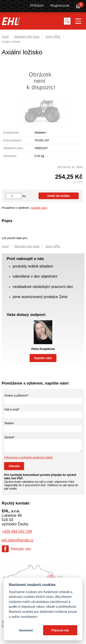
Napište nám (43, 358)
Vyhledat (67, 21)
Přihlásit (37, 5)
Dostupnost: (11, 132)
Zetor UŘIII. (53, 37)
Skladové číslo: (13, 148)
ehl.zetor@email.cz (18, 540)
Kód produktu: (13, 140)
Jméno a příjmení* (16, 395)
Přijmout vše (60, 630)
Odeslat (14, 466)
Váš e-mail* (12, 409)
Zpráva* (9, 437)
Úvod (5, 37)
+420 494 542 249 (17, 531)
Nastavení (26, 630)
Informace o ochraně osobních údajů (28, 457)
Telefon (9, 423)
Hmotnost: (10, 156)
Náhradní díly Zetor (27, 37)
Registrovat (60, 5)
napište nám (39, 208)
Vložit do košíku (59, 196)
